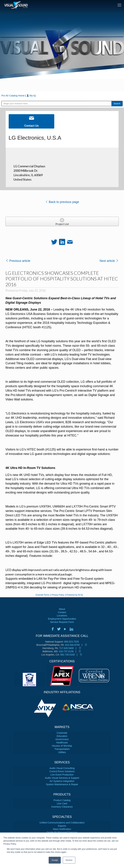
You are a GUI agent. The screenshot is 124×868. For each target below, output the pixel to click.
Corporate (62, 733)
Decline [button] (69, 860)
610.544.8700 (72, 645)
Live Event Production (62, 775)
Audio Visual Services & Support (62, 778)
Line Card (62, 803)
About (62, 609)
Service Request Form (62, 622)
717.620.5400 (67, 648)
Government (62, 739)
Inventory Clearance (62, 807)
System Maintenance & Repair (62, 784)
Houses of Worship (62, 746)
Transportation (62, 749)
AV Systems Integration (62, 781)
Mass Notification (62, 829)
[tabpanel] (46, 707)
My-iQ (31, 96)
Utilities (62, 752)
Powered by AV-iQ (75, 595)
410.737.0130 (66, 651)
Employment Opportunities (62, 619)
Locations (62, 616)
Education (62, 736)
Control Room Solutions (62, 771)
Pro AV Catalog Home (13, 96)
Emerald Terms (43, 595)
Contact (62, 612)
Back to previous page (62, 202)
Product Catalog (62, 800)
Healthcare (62, 743)
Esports (62, 826)
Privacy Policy (58, 595)
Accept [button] (55, 860)
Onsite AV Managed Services (62, 832)
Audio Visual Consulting (62, 768)
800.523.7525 (72, 642)
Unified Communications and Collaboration (62, 823)
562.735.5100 (68, 655)
